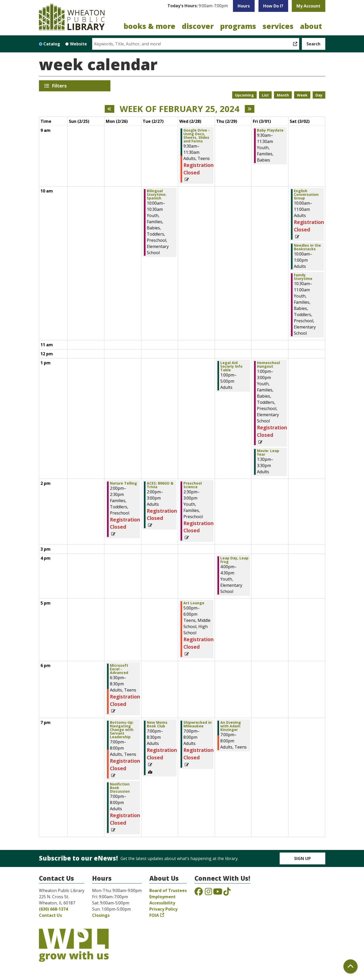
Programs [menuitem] (238, 26)
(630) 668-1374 (53, 909)
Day (319, 95)
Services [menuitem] (278, 26)
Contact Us (50, 915)
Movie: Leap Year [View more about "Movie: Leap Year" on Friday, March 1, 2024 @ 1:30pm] (268, 453)
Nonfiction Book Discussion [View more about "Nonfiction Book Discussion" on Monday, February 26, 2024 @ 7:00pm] (120, 788)
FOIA (154, 915)
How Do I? (273, 6)
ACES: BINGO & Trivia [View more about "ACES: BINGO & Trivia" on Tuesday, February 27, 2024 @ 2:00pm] (160, 485)
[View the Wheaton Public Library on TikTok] (227, 893)
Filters (60, 86)
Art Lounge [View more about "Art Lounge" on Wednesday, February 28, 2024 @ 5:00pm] (194, 603)
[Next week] (250, 109)
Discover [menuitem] (198, 26)
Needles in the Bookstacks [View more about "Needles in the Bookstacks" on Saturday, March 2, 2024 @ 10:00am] (307, 247)
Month (283, 95)
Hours (244, 6)
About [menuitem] (311, 26)
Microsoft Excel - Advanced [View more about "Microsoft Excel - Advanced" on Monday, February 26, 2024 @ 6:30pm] (119, 669)
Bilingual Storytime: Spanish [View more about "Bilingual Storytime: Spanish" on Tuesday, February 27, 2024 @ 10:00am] (157, 195)
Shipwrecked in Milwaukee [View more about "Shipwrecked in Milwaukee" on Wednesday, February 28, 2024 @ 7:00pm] (197, 724)
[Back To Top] (350, 966)
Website (78, 44)
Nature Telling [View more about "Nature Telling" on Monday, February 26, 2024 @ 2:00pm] (123, 483)
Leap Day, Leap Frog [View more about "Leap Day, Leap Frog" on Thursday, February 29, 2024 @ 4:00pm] (234, 560)
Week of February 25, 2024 (180, 109)
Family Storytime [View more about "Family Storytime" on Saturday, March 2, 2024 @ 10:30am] (303, 277)
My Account (308, 6)
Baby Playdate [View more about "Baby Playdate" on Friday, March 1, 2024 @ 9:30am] (270, 130)
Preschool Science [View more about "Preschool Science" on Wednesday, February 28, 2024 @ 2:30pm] (193, 485)
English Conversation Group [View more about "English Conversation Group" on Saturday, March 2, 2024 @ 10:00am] (306, 195)
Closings (101, 915)
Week (302, 95)
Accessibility (162, 903)
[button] (198, 6)
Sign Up (302, 858)
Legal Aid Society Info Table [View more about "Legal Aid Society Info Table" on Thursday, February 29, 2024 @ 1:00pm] (231, 366)
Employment (163, 897)
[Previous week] (110, 109)
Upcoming (244, 95)
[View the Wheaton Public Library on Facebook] (199, 893)
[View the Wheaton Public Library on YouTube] (218, 893)
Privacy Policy (163, 909)
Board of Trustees (168, 890)
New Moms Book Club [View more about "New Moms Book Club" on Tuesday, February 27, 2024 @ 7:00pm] (157, 724)
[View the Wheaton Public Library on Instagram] (208, 893)
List (265, 95)
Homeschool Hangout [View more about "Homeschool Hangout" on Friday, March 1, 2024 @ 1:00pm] (268, 365)
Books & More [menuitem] (149, 26)
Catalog (52, 44)
